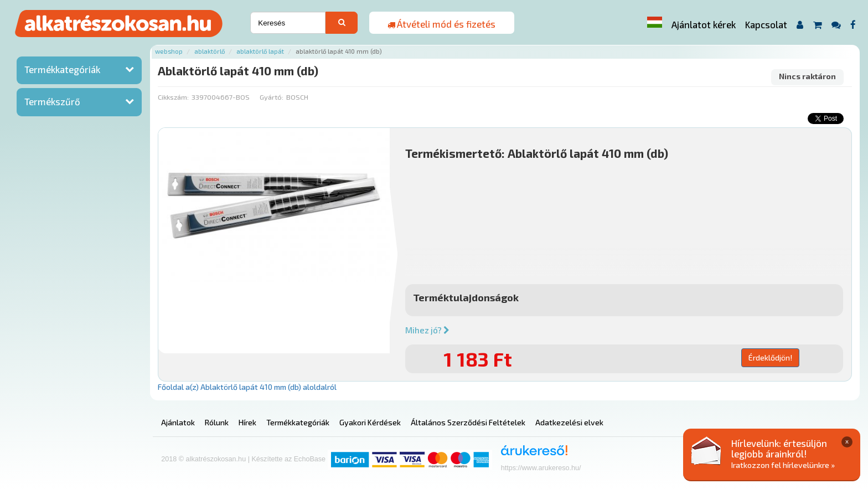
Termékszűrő (52, 101)
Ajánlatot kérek (704, 24)
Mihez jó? (427, 330)
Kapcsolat (766, 24)
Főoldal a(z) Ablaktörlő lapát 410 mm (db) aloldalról (247, 387)
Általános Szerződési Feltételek (468, 422)
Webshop (169, 51)
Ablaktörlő (210, 51)
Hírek (247, 422)
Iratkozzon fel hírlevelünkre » (783, 465)
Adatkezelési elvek (569, 422)
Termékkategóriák (62, 69)
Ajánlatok (178, 422)
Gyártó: (272, 97)
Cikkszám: (173, 97)
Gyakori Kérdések (370, 422)
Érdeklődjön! (770, 357)
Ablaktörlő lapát (260, 51)
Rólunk (217, 422)
